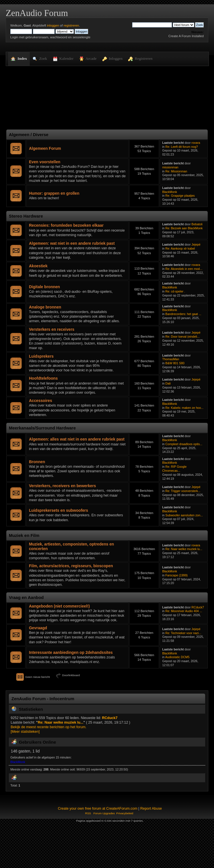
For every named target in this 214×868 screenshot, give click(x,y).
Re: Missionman (176, 171)
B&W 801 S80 (175, 363)
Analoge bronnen (45, 307)
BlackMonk (170, 192)
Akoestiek (38, 266)
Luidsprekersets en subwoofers (59, 510)
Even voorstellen (45, 162)
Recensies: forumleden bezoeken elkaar (66, 225)
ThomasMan (171, 359)
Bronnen (37, 462)
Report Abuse (151, 809)
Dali (168, 383)
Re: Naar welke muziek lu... (184, 549)
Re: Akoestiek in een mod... (184, 269)
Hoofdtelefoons (43, 378)
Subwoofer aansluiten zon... (184, 515)
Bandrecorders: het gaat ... (183, 314)
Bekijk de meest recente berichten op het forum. (48, 727)
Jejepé (196, 244)
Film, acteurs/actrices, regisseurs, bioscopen (71, 566)
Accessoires (40, 401)
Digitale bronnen (44, 287)
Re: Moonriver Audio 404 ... (184, 611)
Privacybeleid (125, 813)
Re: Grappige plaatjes (180, 196)
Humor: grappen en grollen (54, 193)
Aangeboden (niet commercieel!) (59, 606)
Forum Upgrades (104, 813)
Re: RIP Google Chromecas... (174, 469)
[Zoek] (152, 25)
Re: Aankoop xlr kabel (180, 248)
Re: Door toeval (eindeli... (183, 337)
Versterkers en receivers (52, 330)
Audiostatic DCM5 (178, 657)
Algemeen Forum (45, 149)
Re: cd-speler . (175, 291)
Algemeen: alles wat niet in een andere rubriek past (77, 439)
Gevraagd (38, 628)
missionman (170, 167)
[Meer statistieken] (25, 732)
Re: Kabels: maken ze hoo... (184, 408)
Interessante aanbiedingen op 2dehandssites (71, 653)
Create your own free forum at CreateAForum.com (98, 809)
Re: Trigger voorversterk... (183, 491)
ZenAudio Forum (37, 13)
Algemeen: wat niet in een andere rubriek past (72, 243)
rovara (196, 143)
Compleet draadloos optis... (184, 444)
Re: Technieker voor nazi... (183, 633)
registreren (71, 25)
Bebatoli (197, 224)
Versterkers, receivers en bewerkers (62, 486)
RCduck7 (198, 607)
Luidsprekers (41, 356)
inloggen (53, 25)
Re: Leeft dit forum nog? (182, 147)
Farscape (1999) (177, 575)
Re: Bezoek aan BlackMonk (184, 228)
